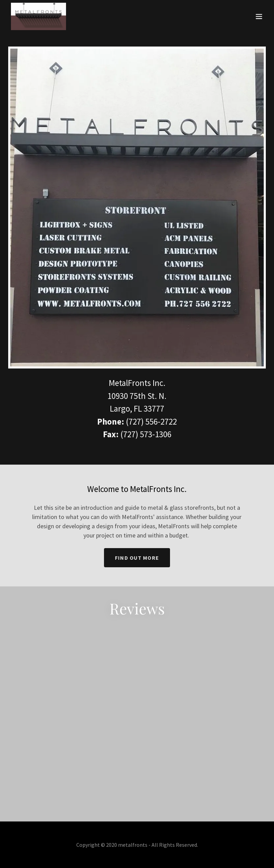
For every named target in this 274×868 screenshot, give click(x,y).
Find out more (137, 558)
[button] (259, 16)
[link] (38, 16)
